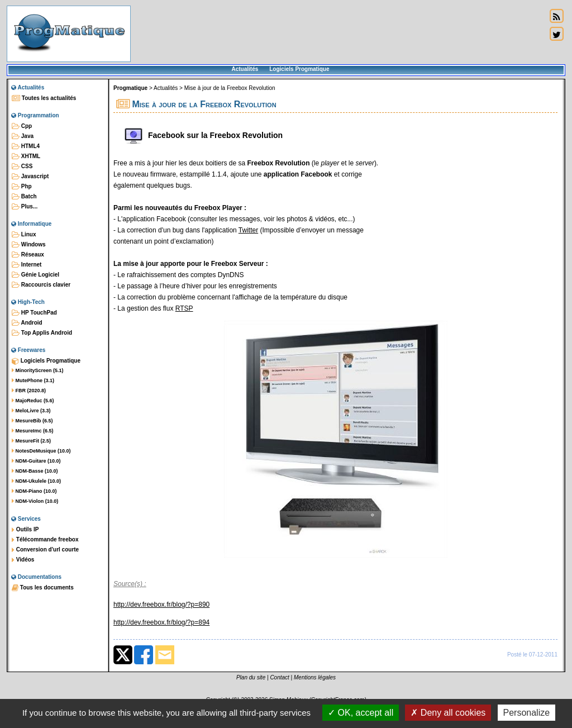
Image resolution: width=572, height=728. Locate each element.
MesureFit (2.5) (31, 441)
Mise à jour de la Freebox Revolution (230, 88)
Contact (279, 677)
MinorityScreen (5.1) (38, 370)
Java (23, 136)
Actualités (245, 69)
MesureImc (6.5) (33, 431)
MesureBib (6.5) (32, 421)
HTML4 (26, 146)
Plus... (25, 207)
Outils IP (25, 530)
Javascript (30, 177)
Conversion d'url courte (45, 550)
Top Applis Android (42, 333)
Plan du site (251, 677)
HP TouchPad (34, 313)
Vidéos (23, 560)
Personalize (527, 713)
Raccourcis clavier (41, 285)
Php (22, 187)
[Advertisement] (339, 34)
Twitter (248, 230)
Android (27, 323)
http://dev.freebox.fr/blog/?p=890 (161, 605)
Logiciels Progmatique (299, 69)
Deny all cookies (448, 713)
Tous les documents (43, 588)
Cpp (22, 126)
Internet (27, 265)
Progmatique (130, 88)
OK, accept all (361, 713)
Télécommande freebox (45, 540)
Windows (29, 245)
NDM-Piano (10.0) (34, 491)
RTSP (184, 308)
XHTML (26, 156)
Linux (24, 235)
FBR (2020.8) (29, 391)
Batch (24, 197)
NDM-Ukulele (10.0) (36, 481)
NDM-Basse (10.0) (35, 471)
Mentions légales (315, 677)
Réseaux (28, 255)
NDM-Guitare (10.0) (36, 461)
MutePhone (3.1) (33, 380)
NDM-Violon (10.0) (35, 501)
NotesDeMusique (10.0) (41, 451)
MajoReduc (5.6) (33, 401)
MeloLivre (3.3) (31, 411)
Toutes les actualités (44, 98)
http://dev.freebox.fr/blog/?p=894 (161, 622)
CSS (22, 166)
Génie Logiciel (35, 275)
